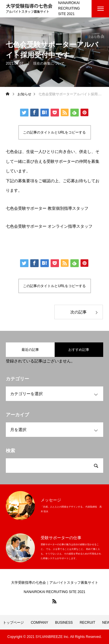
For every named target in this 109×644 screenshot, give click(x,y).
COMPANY (40, 623)
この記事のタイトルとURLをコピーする (54, 132)
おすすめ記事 (79, 350)
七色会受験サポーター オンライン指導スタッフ (49, 226)
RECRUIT (87, 623)
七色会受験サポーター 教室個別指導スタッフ (47, 208)
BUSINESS (64, 623)
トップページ (13, 623)
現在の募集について (49, 63)
